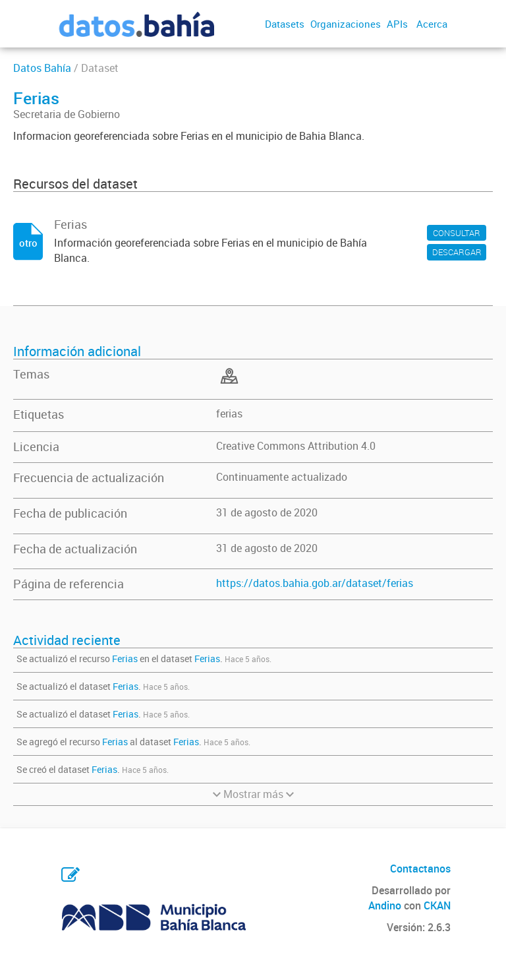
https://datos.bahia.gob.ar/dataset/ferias (315, 583)
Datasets (285, 24)
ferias (229, 413)
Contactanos (420, 869)
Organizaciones (346, 24)
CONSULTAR (457, 233)
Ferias (125, 658)
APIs (397, 24)
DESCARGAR (457, 252)
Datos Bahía (42, 68)
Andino (385, 905)
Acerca (432, 24)
